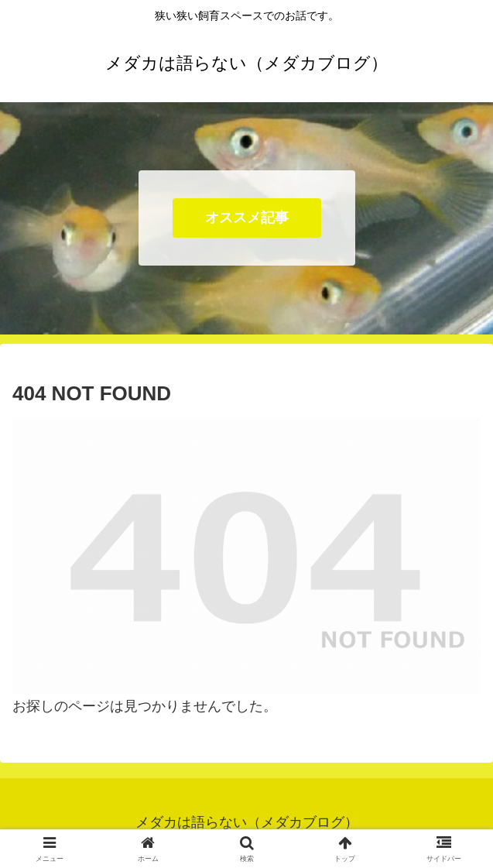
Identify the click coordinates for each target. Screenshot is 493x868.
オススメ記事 (247, 218)
